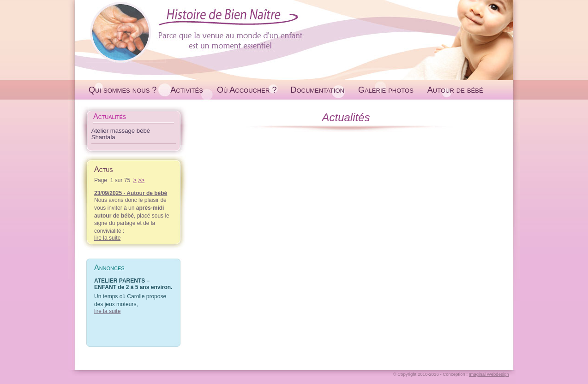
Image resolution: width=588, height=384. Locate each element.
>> (141, 180)
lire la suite (107, 238)
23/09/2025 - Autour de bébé (131, 193)
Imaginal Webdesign (489, 374)
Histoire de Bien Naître (294, 32)
